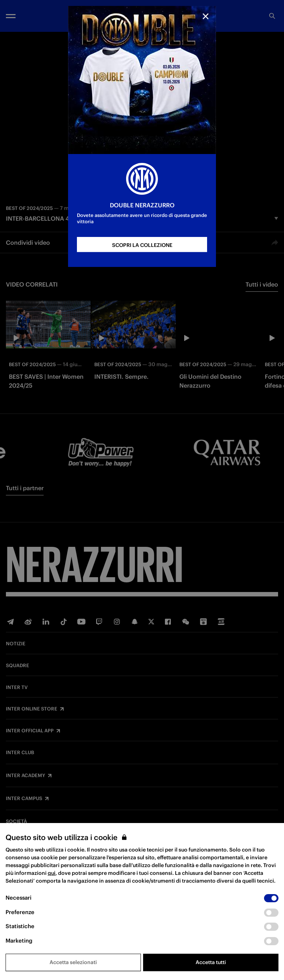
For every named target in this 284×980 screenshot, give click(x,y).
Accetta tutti (211, 962)
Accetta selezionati (73, 962)
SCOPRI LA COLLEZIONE (142, 245)
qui (52, 873)
